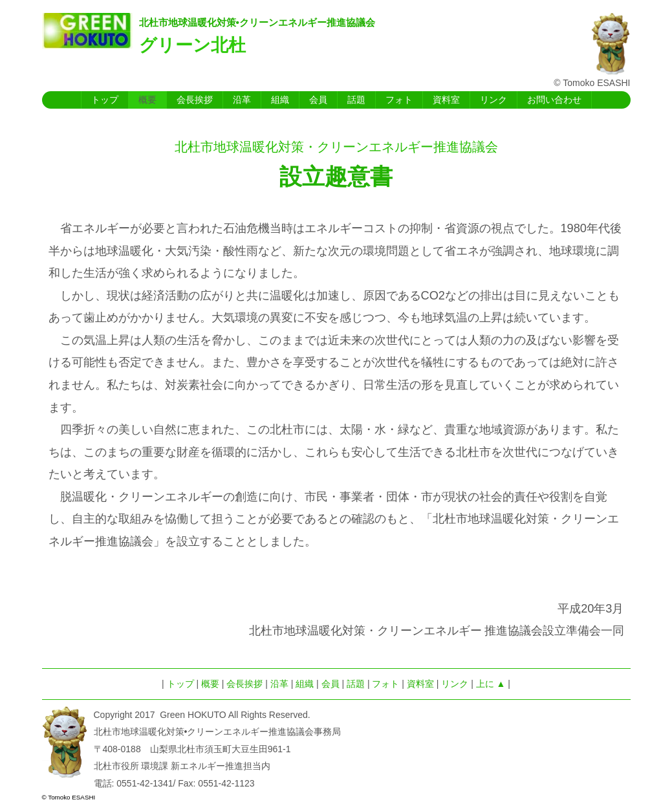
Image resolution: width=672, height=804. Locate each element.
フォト (399, 100)
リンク (493, 100)
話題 (356, 100)
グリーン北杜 (192, 45)
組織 (280, 100)
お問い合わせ (554, 100)
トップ (105, 100)
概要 (147, 100)
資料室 (446, 100)
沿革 (242, 100)
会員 (318, 100)
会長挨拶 (195, 100)
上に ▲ (491, 684)
